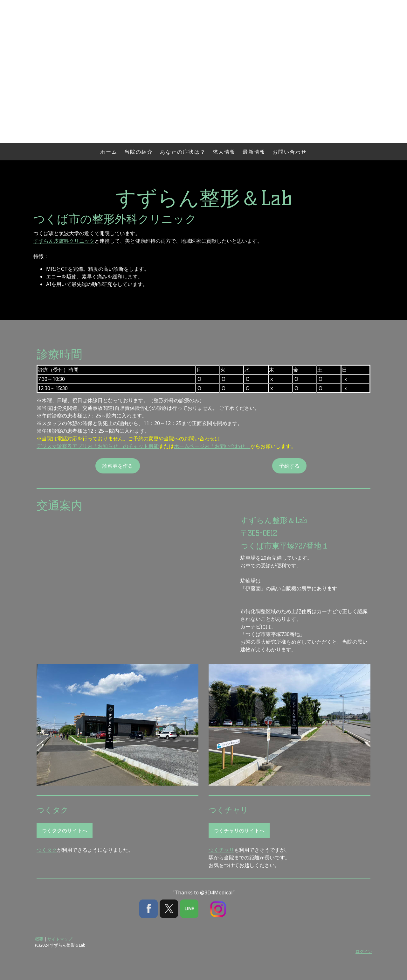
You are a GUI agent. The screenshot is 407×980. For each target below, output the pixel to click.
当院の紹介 (139, 152)
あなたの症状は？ (183, 152)
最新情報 (254, 152)
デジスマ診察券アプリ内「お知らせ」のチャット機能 (98, 446)
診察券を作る (118, 466)
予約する (289, 466)
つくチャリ (221, 850)
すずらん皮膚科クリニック (64, 241)
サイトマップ (60, 939)
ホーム (109, 152)
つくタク (47, 850)
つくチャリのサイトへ (239, 830)
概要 (39, 939)
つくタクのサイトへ (65, 830)
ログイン (364, 951)
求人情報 (224, 152)
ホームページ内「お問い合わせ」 (212, 446)
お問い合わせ (290, 152)
